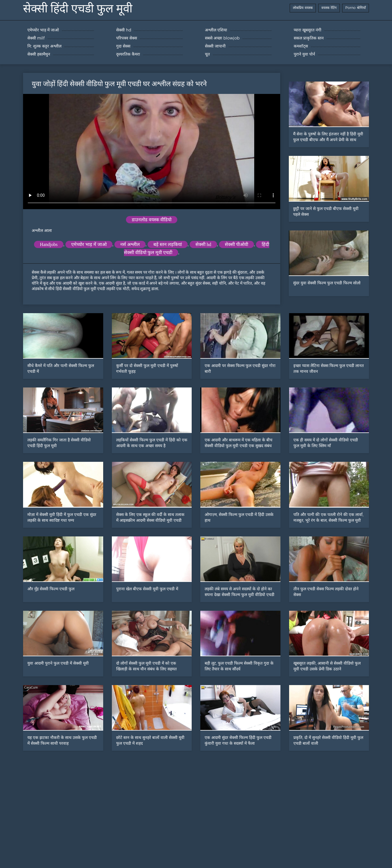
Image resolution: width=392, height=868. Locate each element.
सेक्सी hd (203, 244)
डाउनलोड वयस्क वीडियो (152, 220)
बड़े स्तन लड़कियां (168, 244)
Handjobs (49, 244)
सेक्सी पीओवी (236, 244)
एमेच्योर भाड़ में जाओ (89, 244)
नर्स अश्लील (130, 244)
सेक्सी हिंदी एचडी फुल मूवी (78, 8)
